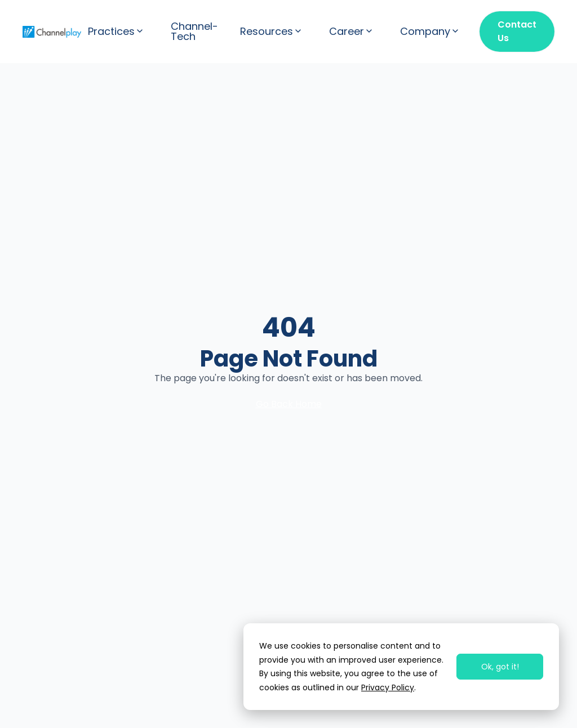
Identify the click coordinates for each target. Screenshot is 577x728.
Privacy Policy (388, 687)
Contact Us (517, 31)
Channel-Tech (194, 32)
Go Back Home (289, 404)
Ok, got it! (500, 667)
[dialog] (401, 667)
